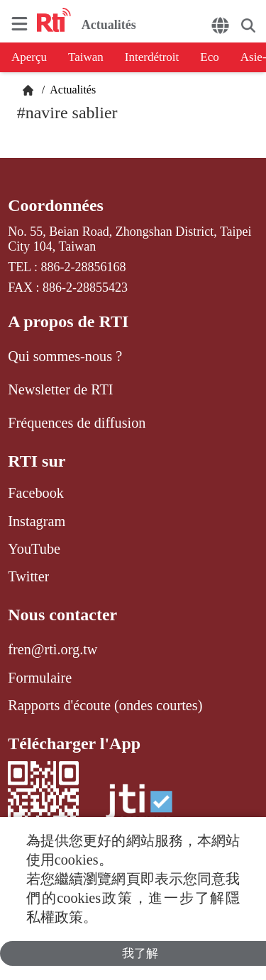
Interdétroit (152, 57)
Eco (209, 57)
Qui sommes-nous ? (65, 356)
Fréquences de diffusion (77, 423)
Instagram (37, 521)
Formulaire (40, 678)
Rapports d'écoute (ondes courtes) (105, 705)
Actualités (72, 90)
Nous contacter (62, 615)
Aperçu (29, 57)
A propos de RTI (68, 321)
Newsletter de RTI (60, 389)
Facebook (36, 493)
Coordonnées (56, 205)
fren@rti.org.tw (52, 649)
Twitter (28, 576)
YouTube (34, 549)
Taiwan (86, 57)
